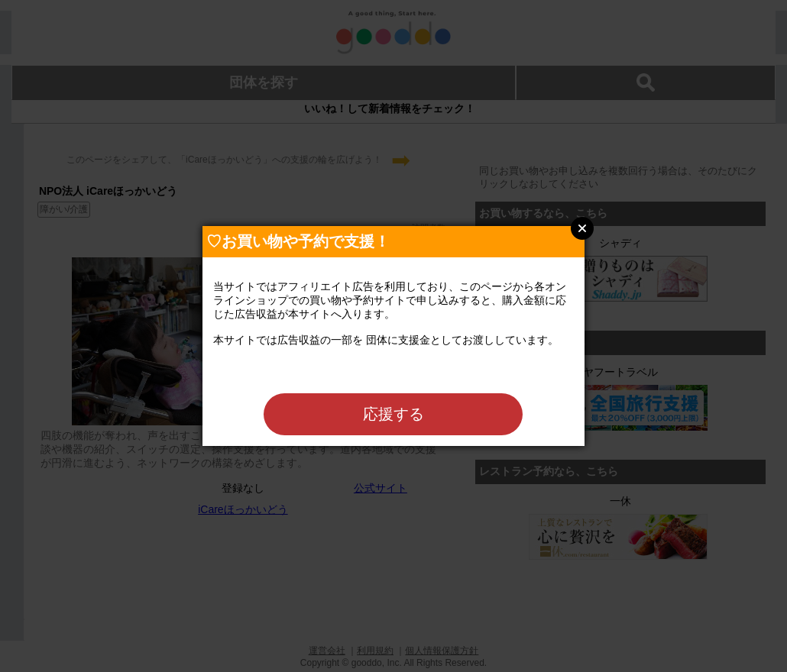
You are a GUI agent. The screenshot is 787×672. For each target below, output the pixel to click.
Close (582, 228)
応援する (393, 414)
